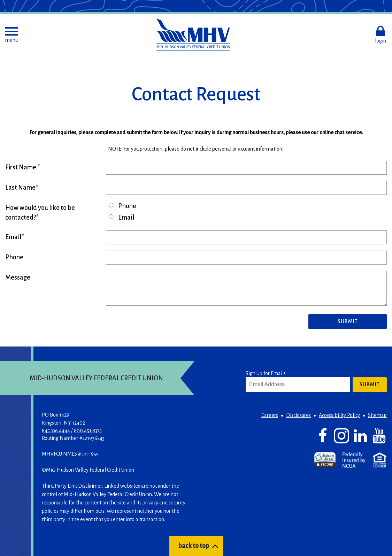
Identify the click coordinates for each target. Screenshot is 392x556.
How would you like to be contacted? (40, 213)
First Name (21, 167)
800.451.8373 (88, 431)
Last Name (20, 188)
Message (18, 277)
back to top (194, 546)
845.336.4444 (56, 431)
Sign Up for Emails (266, 373)
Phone (127, 206)
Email (126, 218)
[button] (11, 35)
